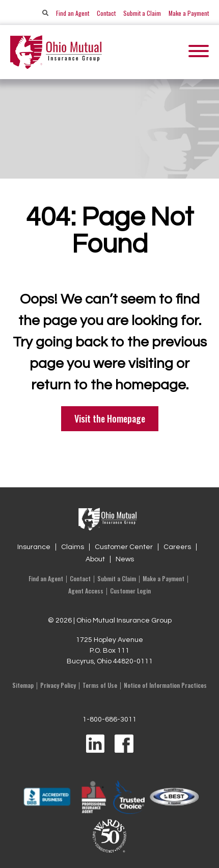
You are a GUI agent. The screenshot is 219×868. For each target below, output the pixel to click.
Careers (177, 547)
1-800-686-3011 (109, 720)
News (125, 559)
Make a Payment (189, 13)
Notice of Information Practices (165, 685)
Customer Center (124, 547)
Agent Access (86, 591)
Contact (106, 13)
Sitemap (23, 685)
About (95, 559)
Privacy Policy (58, 685)
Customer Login (130, 591)
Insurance (34, 547)
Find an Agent (73, 13)
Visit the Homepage (110, 418)
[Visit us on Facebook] (124, 745)
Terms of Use (100, 685)
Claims (73, 547)
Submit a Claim (142, 13)
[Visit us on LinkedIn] (95, 745)
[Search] (45, 13)
